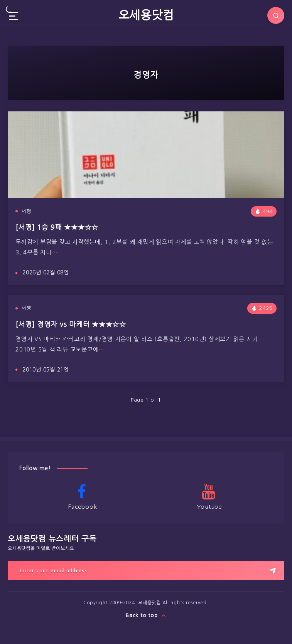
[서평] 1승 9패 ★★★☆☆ (57, 227)
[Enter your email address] (146, 570)
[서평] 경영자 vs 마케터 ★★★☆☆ (71, 325)
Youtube (209, 497)
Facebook (82, 497)
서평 (26, 211)
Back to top (146, 615)
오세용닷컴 (146, 15)
